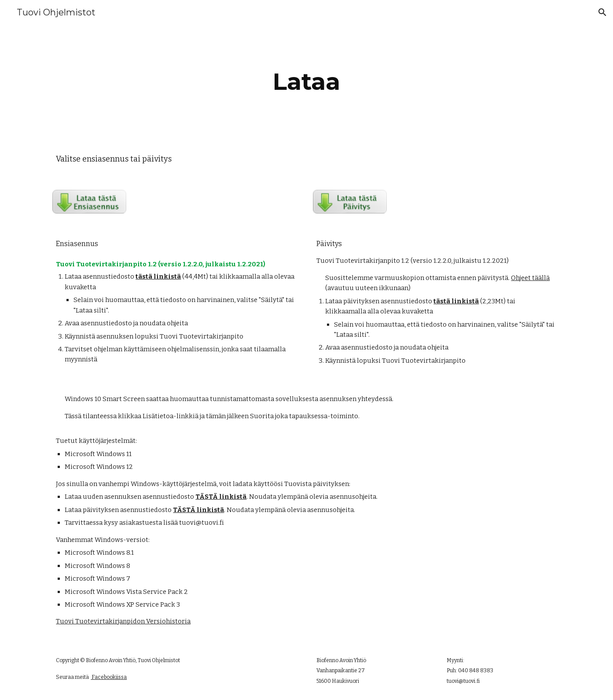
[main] (307, 82)
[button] (602, 12)
